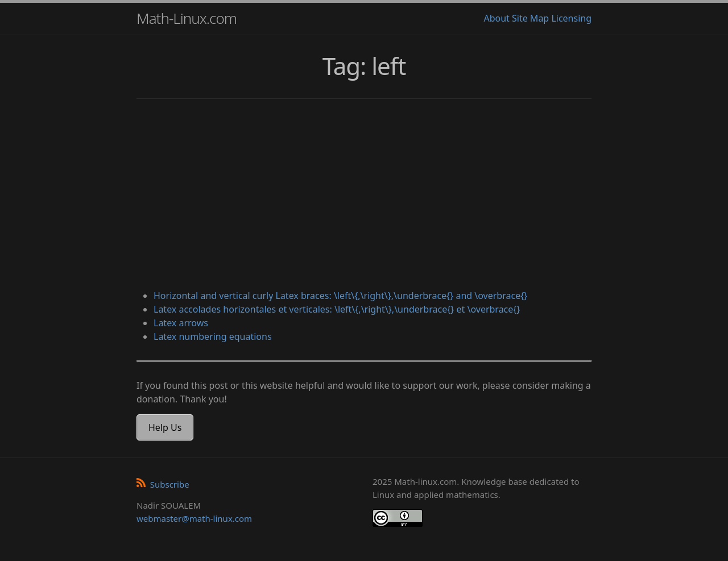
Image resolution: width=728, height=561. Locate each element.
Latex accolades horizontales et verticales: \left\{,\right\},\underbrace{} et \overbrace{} (337, 309)
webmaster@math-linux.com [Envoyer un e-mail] (194, 518)
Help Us (165, 427)
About (496, 18)
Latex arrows (181, 323)
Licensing (571, 18)
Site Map (530, 18)
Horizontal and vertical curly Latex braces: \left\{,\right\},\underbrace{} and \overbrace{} (340, 296)
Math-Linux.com (187, 18)
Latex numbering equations (213, 336)
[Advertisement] (364, 196)
